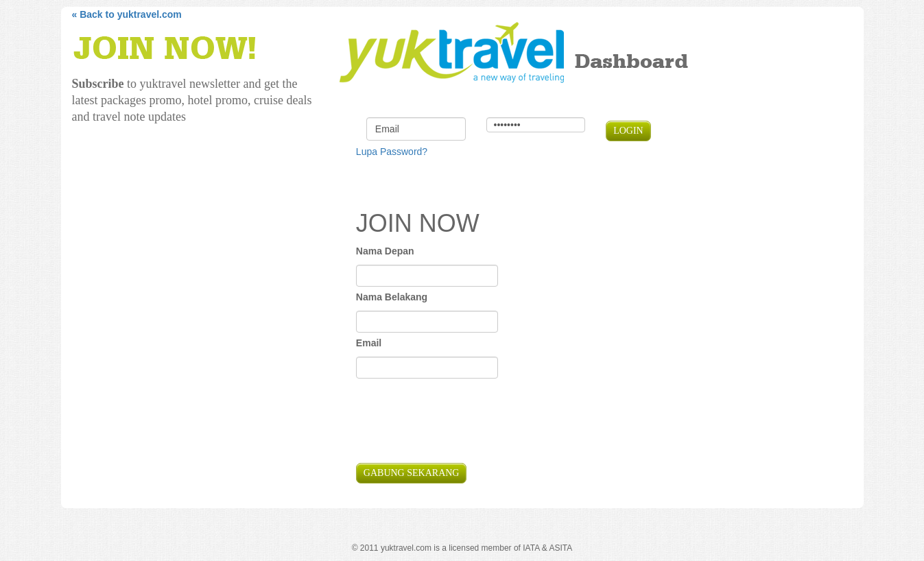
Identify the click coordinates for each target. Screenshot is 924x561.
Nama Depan (385, 251)
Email (369, 343)
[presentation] (460, 422)
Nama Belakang (392, 297)
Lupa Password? (392, 152)
